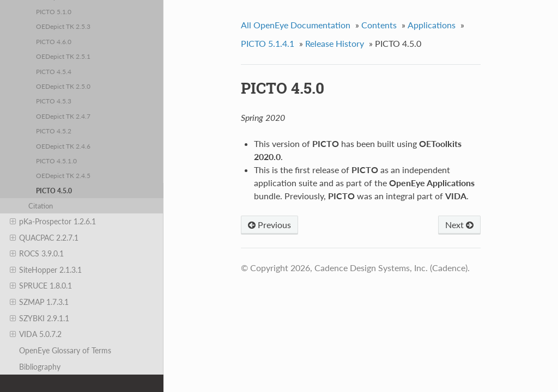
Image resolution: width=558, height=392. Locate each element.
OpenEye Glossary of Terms (65, 350)
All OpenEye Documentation (296, 25)
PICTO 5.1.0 (54, 11)
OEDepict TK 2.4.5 (63, 175)
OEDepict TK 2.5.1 (63, 56)
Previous (269, 225)
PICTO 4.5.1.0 (56, 161)
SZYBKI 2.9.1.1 (40, 318)
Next (459, 225)
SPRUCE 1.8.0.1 (41, 286)
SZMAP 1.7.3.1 (39, 302)
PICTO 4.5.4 (54, 71)
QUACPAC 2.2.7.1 (44, 238)
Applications (432, 25)
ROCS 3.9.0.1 (37, 254)
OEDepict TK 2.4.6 (63, 146)
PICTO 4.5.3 (54, 101)
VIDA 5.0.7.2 (36, 334)
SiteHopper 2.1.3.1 (46, 270)
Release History (335, 43)
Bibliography (40, 367)
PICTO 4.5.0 (54, 191)
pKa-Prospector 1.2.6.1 (53, 222)
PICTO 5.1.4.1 (268, 43)
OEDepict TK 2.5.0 (63, 86)
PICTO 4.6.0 (54, 41)
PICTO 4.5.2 (54, 131)
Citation (41, 206)
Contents (379, 25)
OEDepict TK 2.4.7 (63, 116)
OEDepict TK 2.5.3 (63, 26)
